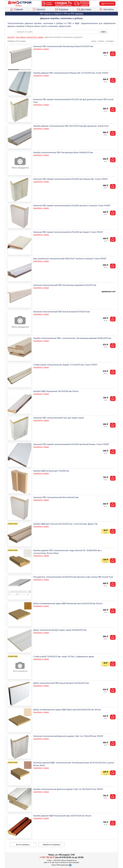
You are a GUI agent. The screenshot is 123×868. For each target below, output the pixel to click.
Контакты (107, 9)
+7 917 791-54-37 (47, 857)
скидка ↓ (111, 41)
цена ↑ (94, 41)
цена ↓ (102, 41)
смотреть (79, 14)
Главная (16, 9)
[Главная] (20, 3)
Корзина (61, 9)
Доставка (84, 9)
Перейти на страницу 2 (52, 845)
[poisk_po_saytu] (57, 32)
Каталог (39, 9)
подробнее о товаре (41, 49)
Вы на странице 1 (23, 845)
